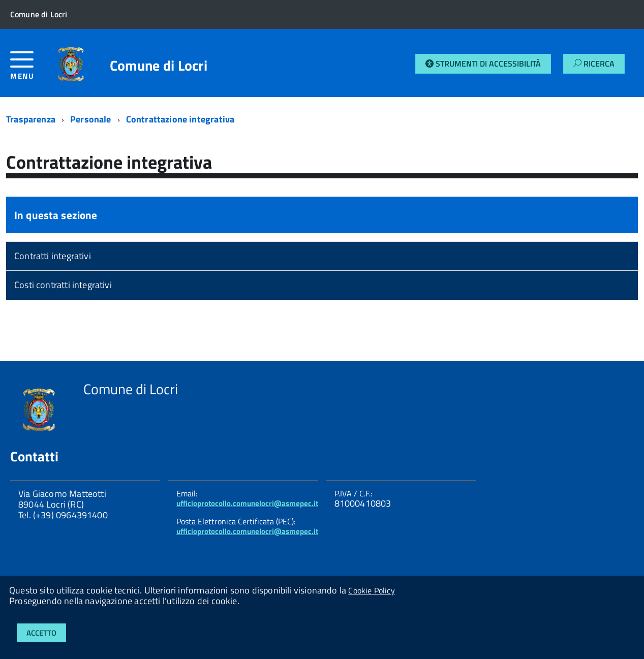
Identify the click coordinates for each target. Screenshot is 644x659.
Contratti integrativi (53, 256)
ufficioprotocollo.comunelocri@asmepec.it (247, 503)
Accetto (41, 633)
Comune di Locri (159, 66)
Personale (91, 119)
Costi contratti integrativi (63, 285)
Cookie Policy (371, 590)
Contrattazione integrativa (180, 119)
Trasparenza (31, 119)
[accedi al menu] (29, 69)
